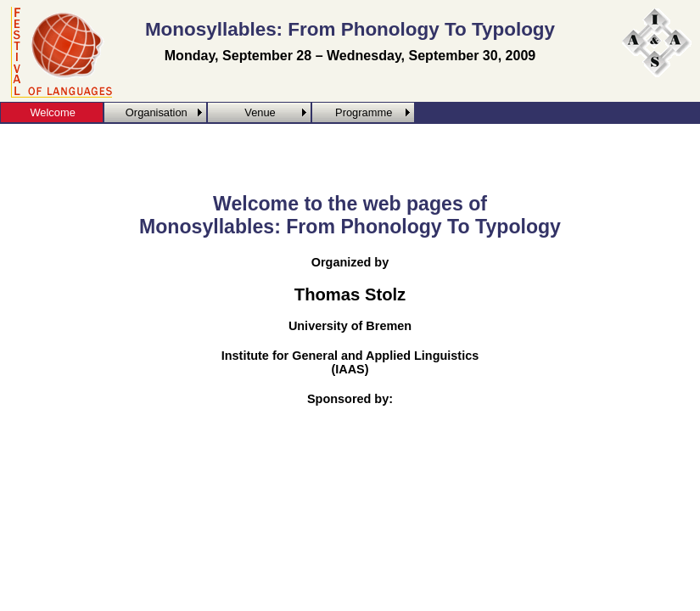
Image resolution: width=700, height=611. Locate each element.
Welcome (52, 112)
